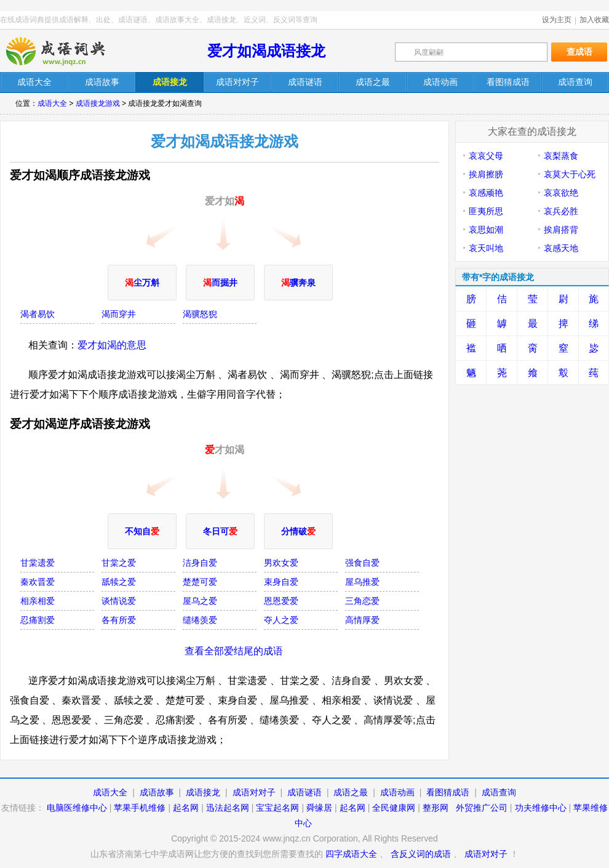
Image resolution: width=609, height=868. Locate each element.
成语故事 (157, 792)
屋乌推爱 (362, 582)
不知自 (142, 531)
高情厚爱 (362, 620)
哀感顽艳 (486, 193)
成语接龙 (203, 792)
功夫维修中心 (541, 808)
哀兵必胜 (561, 211)
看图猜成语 (448, 792)
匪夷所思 (486, 211)
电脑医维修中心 (77, 808)
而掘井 (220, 283)
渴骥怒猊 (200, 314)
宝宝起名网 (277, 808)
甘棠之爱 (119, 563)
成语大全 (52, 103)
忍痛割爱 (38, 620)
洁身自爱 (200, 563)
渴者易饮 (38, 314)
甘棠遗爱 (38, 563)
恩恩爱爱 (281, 601)
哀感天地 (561, 248)
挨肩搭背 (561, 230)
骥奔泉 (298, 283)
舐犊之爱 (119, 582)
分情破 (298, 531)
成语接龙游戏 (98, 103)
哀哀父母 (486, 156)
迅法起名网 (228, 808)
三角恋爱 (362, 601)
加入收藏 (594, 20)
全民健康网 (394, 808)
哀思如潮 (486, 230)
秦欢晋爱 (38, 582)
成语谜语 (304, 792)
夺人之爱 (281, 620)
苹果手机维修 (140, 808)
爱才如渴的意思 (112, 345)
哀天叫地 (486, 248)
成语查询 (499, 792)
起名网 (186, 808)
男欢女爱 (281, 563)
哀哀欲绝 (561, 193)
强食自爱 (362, 563)
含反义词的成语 (421, 854)
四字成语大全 (351, 854)
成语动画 (397, 792)
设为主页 (557, 20)
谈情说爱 (119, 601)
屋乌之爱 (200, 601)
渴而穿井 (119, 314)
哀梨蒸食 (561, 156)
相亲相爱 (38, 601)
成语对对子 (254, 792)
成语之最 (351, 792)
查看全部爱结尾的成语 (234, 651)
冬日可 (220, 531)
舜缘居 (319, 808)
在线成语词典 (66, 51)
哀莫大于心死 (570, 174)
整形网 (436, 808)
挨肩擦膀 (486, 174)
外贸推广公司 (482, 808)
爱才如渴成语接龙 (266, 51)
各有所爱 (119, 620)
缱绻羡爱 (200, 620)
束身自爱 (281, 582)
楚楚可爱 (200, 582)
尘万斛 (142, 283)
